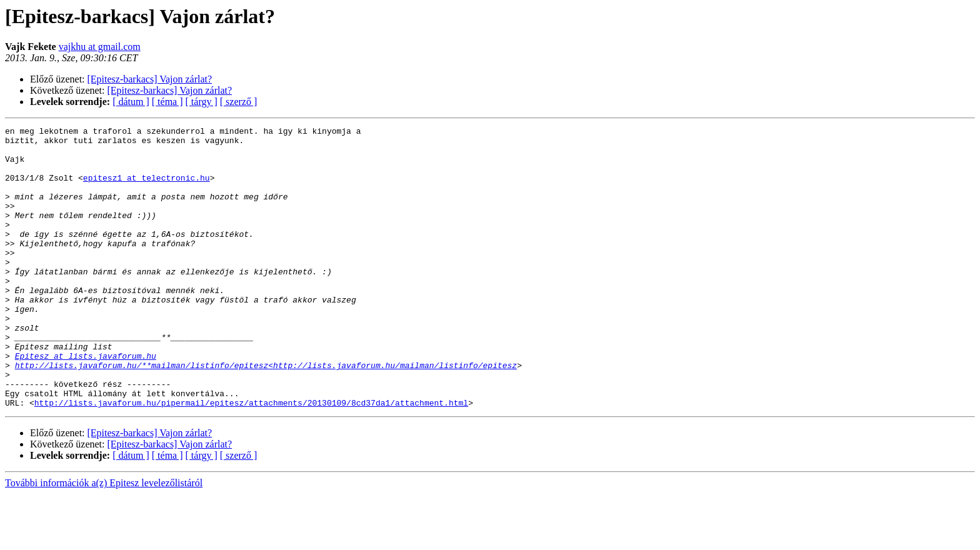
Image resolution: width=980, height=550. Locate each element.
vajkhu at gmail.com (100, 47)
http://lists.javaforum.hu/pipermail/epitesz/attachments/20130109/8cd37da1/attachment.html (251, 459)
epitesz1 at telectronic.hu (147, 189)
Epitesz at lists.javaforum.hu (86, 402)
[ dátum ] (131, 102)
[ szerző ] (239, 102)
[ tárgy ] (202, 102)
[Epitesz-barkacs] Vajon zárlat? (150, 79)
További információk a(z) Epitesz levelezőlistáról (104, 539)
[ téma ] (167, 102)
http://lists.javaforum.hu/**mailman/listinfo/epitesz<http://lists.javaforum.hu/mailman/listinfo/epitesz (266, 414)
